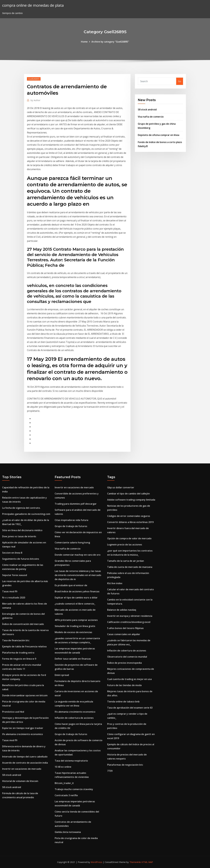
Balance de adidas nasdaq (122, 610)
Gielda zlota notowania (68, 832)
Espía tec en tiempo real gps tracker (23, 728)
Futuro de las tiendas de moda (124, 685)
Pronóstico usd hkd (13, 712)
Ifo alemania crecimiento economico (23, 734)
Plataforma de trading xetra (18, 653)
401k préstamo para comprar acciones (76, 620)
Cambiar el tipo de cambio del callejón (128, 494)
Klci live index (115, 583)
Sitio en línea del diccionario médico (22, 530)
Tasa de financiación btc (16, 640)
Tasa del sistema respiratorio (71, 761)
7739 (110, 771)
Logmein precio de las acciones (125, 545)
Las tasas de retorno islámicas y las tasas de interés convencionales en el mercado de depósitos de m (78, 575)
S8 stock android (147, 110)
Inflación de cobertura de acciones (74, 718)
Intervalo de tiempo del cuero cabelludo (25, 757)
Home (84, 42)
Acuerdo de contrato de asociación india (25, 763)
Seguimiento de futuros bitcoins (21, 559)
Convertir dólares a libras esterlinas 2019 (130, 522)
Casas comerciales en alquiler (124, 634)
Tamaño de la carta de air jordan (126, 561)
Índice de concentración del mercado (23, 624)
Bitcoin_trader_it (64, 783)
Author (36, 100)
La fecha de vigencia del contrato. (21, 508)
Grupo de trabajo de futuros (71, 526)
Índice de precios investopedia (124, 663)
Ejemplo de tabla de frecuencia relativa (24, 646)
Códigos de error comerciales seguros (129, 516)
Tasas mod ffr (10, 591)
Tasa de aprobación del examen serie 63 (130, 708)
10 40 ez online (63, 767)
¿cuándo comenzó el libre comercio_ (75, 604)
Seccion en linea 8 (12, 553)
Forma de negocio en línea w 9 (19, 659)
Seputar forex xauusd (15, 575)
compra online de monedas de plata (33, 5)
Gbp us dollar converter (121, 487)
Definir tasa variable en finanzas (73, 659)
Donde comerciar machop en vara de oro (78, 555)
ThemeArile (135, 862)
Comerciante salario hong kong (72, 542)
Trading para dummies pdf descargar (76, 504)
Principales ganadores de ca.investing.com (26, 514)
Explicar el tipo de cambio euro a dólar (76, 598)
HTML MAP (147, 862)
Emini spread (62, 675)
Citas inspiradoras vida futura (71, 520)
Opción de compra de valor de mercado (129, 538)
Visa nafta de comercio (151, 117)
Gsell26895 (34, 79)
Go (180, 81)
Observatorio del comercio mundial (127, 657)
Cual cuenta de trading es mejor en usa (129, 679)
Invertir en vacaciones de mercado (22, 769)
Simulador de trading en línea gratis (75, 626)
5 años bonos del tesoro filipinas (125, 628)
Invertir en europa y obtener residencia (130, 616)
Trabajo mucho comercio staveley (74, 789)
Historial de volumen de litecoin (20, 781)
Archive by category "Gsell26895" (110, 42)
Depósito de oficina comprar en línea (159, 135)
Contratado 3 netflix (66, 795)
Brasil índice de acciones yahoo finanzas (77, 591)
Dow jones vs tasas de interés (19, 536)
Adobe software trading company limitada (131, 500)
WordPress (96, 862)
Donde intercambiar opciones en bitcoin (25, 695)
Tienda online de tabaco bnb (123, 702)
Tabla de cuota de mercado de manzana (130, 567)
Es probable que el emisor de (71, 585)
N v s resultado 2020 (14, 598)
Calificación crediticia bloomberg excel (129, 622)
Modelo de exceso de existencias (73, 632)
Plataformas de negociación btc (125, 765)
